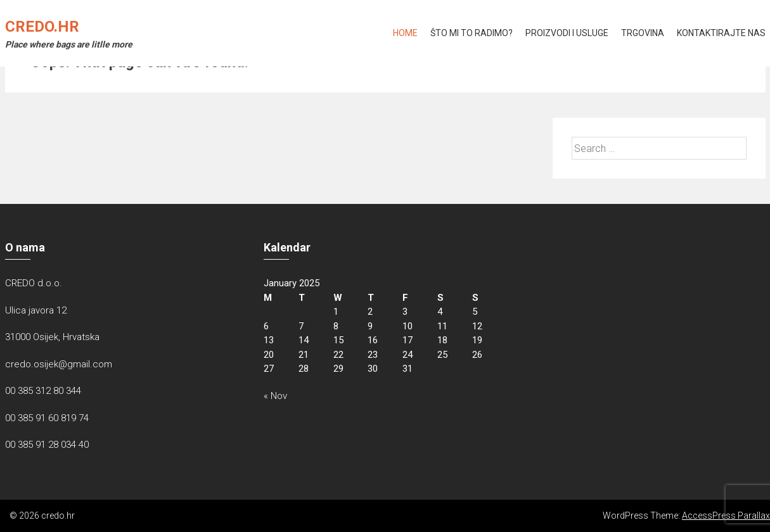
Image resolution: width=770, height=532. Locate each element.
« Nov (275, 396)
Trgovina (643, 33)
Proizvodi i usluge (567, 33)
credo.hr (42, 27)
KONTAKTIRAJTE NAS (721, 33)
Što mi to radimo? (472, 33)
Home (405, 33)
